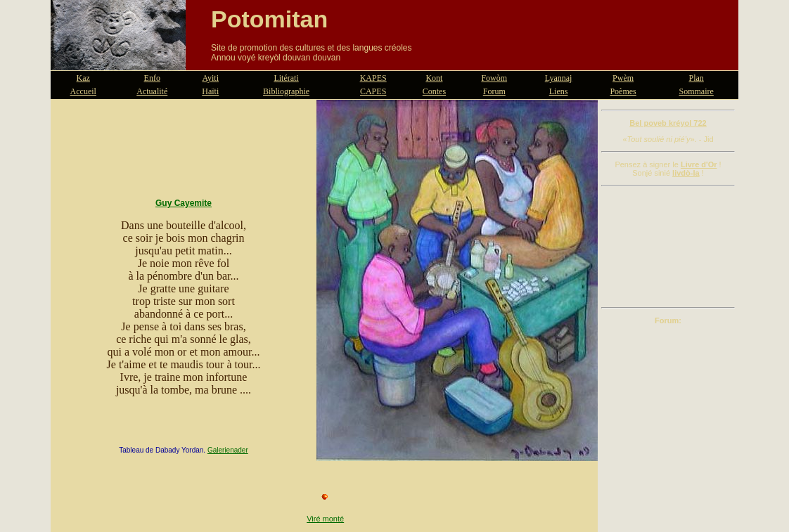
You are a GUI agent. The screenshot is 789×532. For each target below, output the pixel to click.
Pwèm (623, 78)
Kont (434, 78)
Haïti (210, 91)
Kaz (83, 78)
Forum (494, 91)
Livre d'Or (699, 164)
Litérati (286, 78)
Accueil (83, 91)
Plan (697, 78)
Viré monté (325, 519)
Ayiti (210, 78)
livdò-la (686, 173)
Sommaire (697, 91)
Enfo (152, 78)
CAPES (373, 91)
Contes (434, 91)
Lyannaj (559, 78)
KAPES (373, 78)
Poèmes (623, 91)
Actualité (152, 91)
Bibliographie (286, 91)
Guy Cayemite (184, 203)
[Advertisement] (668, 247)
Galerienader (228, 450)
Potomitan (269, 19)
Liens (559, 91)
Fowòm (494, 78)
